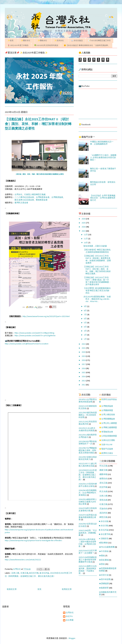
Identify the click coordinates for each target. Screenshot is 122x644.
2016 (84, 369)
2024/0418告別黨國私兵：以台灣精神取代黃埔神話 (88, 493)
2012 (84, 385)
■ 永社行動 (34, 573)
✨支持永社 (60, 41)
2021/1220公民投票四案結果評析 (88, 423)
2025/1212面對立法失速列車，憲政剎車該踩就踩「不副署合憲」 (88, 570)
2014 (84, 377)
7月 (86, 315)
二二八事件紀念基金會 (24, 197)
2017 (84, 364)
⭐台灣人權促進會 (107, 415)
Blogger (72, 638)
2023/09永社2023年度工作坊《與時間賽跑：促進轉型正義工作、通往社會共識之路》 (88, 475)
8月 (86, 311)
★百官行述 (104, 575)
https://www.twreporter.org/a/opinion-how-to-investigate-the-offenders (33, 541)
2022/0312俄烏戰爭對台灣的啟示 (88, 436)
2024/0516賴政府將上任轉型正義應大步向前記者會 (88, 502)
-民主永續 (103, 492)
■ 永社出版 (104, 521)
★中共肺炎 (104, 551)
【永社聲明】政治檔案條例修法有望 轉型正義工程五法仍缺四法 (97, 291)
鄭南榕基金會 (42, 200)
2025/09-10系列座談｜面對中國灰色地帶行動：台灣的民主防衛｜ (87, 543)
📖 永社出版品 (77, 41)
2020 (84, 352)
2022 (84, 344)
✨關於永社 (26, 41)
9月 (86, 307)
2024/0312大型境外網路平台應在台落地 (88, 485)
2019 (84, 356)
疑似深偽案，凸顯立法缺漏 (95, 246)
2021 (84, 348)
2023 (84, 231)
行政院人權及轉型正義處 (35, 195)
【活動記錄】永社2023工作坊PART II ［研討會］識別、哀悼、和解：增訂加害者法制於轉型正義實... (97, 270)
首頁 (39, 589)
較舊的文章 (67, 589)
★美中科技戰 (105, 580)
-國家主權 (103, 470)
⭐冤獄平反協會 (106, 449)
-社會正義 (24, 573)
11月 (86, 239)
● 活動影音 (104, 539)
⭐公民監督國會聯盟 (108, 436)
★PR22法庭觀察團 (107, 547)
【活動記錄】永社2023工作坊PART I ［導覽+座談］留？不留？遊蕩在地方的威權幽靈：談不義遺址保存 (97, 281)
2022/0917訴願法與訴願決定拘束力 (88, 458)
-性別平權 (103, 487)
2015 (84, 373)
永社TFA (69, 616)
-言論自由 (103, 509)
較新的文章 (12, 589)
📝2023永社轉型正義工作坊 (99, 41)
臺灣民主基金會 (21, 203)
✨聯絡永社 (43, 41)
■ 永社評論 (44, 573)
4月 (86, 327)
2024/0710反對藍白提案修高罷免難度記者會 (88, 517)
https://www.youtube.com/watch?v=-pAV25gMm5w (35, 336)
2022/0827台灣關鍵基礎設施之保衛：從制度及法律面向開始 (88, 451)
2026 (84, 219)
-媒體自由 (103, 479)
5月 (86, 323)
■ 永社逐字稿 (105, 534)
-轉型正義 (103, 517)
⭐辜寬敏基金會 (106, 432)
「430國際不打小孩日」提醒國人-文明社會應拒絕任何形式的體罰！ (103, 158)
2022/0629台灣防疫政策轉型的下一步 (88, 443)
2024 (84, 227)
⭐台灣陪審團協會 (107, 419)
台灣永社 (18, 195)
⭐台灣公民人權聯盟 (108, 423)
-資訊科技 (103, 513)
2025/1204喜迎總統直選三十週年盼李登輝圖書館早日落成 (88, 560)
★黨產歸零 (104, 588)
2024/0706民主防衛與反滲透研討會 (88, 510)
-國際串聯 (103, 475)
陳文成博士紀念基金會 (24, 200)
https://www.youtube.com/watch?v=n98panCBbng (34, 333)
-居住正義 (103, 483)
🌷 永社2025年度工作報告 (18, 45)
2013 (84, 381)
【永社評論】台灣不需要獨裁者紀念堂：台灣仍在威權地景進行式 (103, 198)
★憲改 (102, 564)
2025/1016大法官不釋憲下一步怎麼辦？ (88, 552)
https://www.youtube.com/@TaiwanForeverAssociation (27, 344)
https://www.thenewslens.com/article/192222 (23, 560)
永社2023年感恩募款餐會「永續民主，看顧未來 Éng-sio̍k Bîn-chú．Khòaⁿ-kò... (97, 299)
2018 (84, 360)
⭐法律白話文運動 (107, 440)
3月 (86, 331)
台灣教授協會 (57, 197)
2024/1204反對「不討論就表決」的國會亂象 (88, 533)
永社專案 (70, 620)
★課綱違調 (104, 584)
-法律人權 (15, 573)
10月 (86, 243)
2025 (84, 223)
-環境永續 (103, 500)
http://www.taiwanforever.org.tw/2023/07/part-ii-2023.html (46, 317)
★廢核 (102, 556)
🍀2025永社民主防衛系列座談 (46, 45)
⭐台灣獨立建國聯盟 (108, 428)
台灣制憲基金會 (43, 197)
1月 (86, 339)
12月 (86, 235)
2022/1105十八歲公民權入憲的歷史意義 (88, 465)
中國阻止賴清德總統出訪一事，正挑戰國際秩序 (102, 143)
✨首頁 (11, 41)
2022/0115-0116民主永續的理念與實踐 (87, 429)
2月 (86, 335)
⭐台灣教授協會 (106, 406)
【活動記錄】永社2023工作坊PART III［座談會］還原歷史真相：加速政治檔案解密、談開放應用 (97, 259)
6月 (86, 319)
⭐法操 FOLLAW (106, 445)
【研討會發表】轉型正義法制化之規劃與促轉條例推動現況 (97, 251)
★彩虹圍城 (104, 560)
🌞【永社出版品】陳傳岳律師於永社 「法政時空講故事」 (87, 45)
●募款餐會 (103, 543)
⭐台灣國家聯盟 (106, 411)
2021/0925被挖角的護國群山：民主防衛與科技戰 (88, 415)
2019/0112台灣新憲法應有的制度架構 (88, 401)
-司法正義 (103, 466)
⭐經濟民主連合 (106, 453)
